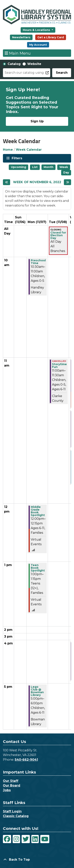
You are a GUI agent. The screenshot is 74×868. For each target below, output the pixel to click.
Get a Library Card (51, 37)
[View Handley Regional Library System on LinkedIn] (35, 839)
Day (66, 172)
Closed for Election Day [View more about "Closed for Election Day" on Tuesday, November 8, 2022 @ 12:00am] (58, 235)
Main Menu (18, 53)
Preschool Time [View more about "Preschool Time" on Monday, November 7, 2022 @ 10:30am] (38, 262)
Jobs (7, 790)
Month (48, 167)
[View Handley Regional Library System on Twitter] (26, 839)
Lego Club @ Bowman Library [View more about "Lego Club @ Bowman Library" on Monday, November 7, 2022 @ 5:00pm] (37, 691)
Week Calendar (29, 150)
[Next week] (67, 182)
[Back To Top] (37, 860)
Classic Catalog (16, 816)
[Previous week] (7, 182)
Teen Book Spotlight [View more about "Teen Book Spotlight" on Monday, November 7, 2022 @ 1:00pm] (38, 568)
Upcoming (18, 167)
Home (8, 150)
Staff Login (12, 811)
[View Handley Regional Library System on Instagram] (16, 839)
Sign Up (37, 121)
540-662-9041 (26, 760)
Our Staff (11, 781)
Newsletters (21, 37)
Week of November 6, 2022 (37, 182)
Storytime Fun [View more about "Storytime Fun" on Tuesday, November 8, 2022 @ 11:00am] (59, 366)
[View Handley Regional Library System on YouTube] (45, 839)
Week (64, 167)
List (35, 167)
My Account (38, 45)
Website (34, 64)
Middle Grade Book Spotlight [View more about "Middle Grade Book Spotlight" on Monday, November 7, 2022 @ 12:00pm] (38, 511)
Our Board (12, 785)
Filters (17, 158)
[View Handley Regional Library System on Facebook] (7, 839)
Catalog (14, 64)
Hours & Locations (37, 30)
